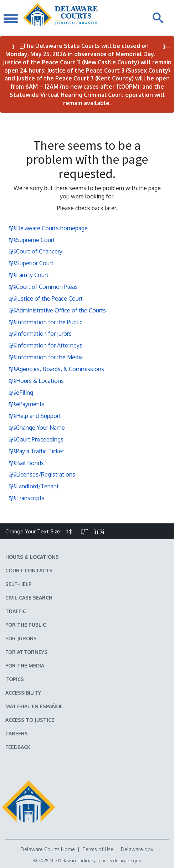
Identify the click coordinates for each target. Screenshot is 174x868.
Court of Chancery (36, 251)
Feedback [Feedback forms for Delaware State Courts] (18, 747)
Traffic (16, 611)
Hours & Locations (36, 381)
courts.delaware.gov (120, 861)
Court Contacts (29, 570)
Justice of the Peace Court (46, 299)
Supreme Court (32, 240)
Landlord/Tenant (34, 486)
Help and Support (35, 416)
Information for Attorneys (46, 345)
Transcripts (27, 498)
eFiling (21, 393)
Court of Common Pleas (43, 287)
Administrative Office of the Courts (57, 310)
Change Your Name (37, 428)
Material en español (34, 706)
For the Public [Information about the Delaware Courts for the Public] (26, 625)
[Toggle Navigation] (11, 18)
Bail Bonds (26, 463)
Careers (17, 733)
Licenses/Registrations (42, 474)
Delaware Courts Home (48, 849)
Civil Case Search (29, 598)
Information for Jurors (40, 334)
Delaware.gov (137, 849)
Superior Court (31, 263)
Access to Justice (30, 720)
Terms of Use (98, 849)
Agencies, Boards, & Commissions (57, 369)
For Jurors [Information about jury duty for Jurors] (21, 638)
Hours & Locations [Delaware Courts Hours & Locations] (32, 557)
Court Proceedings (36, 439)
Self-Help (19, 584)
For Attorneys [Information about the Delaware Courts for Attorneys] (26, 652)
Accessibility (23, 693)
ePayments (27, 404)
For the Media (25, 665)
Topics (15, 679)
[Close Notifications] (167, 46)
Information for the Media (46, 357)
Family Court (29, 275)
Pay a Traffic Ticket (37, 451)
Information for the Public (46, 322)
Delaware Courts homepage (48, 228)
